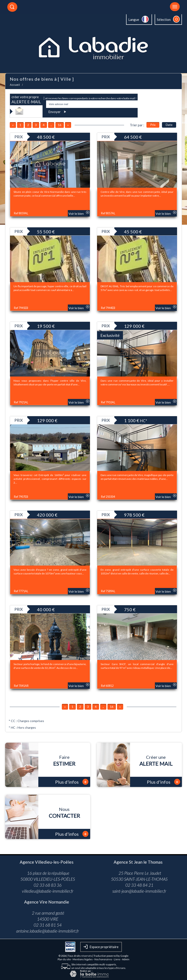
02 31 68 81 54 (48, 925)
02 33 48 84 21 (139, 885)
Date (169, 125)
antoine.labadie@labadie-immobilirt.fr (48, 931)
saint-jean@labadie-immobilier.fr (139, 891)
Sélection (164, 20)
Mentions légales (83, 959)
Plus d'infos (72, 782)
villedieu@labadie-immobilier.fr (48, 891)
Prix (153, 125)
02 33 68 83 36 (48, 885)
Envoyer (58, 112)
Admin (126, 959)
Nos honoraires (103, 959)
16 (60, 125)
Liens (117, 959)
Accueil (15, 85)
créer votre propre (26, 100)
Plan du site (64, 959)
